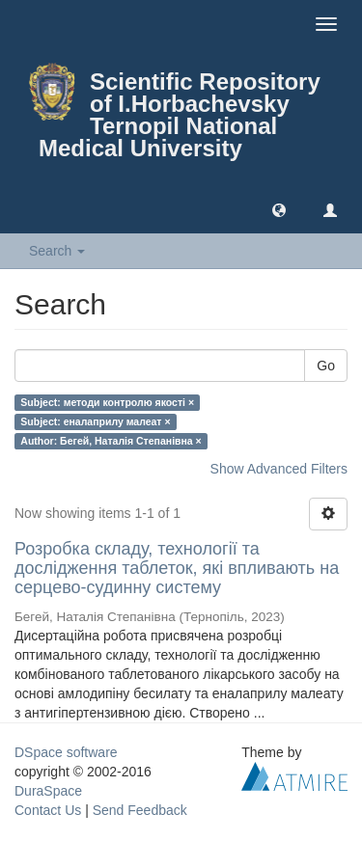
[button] (279, 209)
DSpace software (66, 752)
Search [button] (57, 251)
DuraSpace (48, 791)
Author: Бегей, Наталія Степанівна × (111, 441)
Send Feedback (140, 810)
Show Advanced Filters (279, 469)
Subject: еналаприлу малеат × (95, 421)
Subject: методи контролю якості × (107, 402)
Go (326, 366)
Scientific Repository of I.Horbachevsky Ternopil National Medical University (180, 115)
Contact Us (48, 810)
